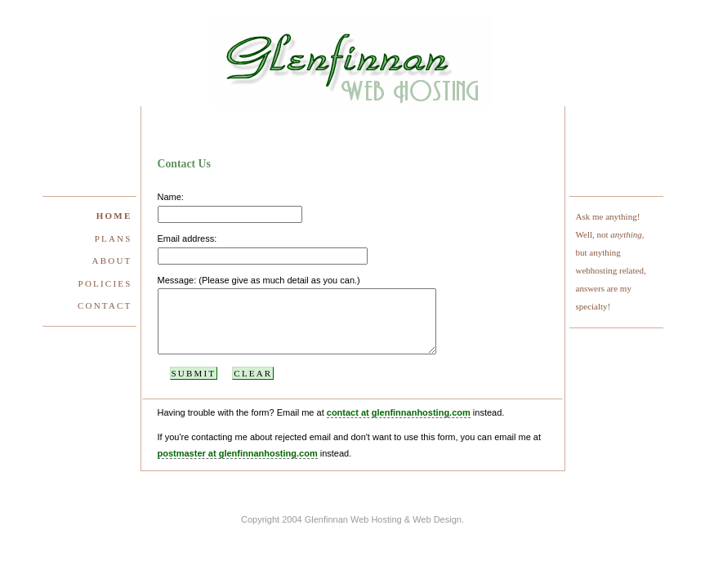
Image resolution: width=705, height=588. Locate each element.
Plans (114, 238)
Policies (105, 283)
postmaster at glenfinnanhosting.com (238, 465)
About (112, 261)
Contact (105, 305)
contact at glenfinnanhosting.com (399, 425)
